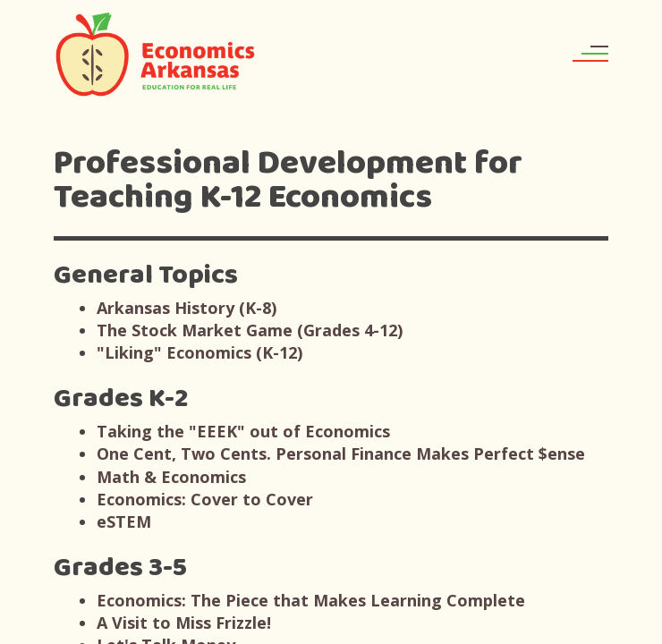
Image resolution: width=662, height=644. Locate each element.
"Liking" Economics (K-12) (199, 352)
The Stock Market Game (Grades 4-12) (250, 330)
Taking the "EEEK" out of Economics (243, 431)
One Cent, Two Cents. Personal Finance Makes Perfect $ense (341, 453)
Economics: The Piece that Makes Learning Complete (311, 600)
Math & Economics (171, 477)
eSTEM (124, 521)
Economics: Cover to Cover (205, 499)
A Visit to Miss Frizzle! (184, 623)
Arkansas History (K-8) (187, 308)
